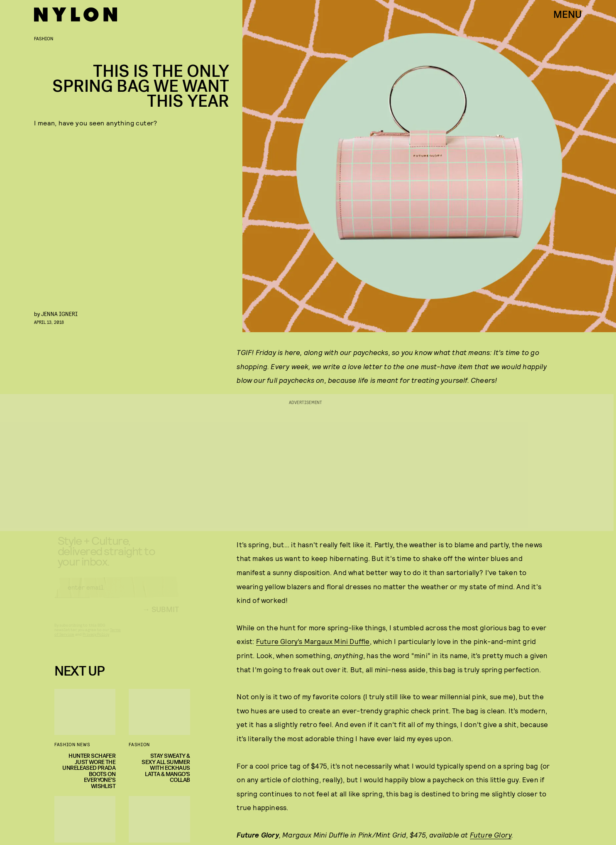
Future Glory (491, 835)
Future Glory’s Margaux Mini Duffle (313, 641)
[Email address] (117, 595)
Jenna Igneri (59, 314)
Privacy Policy (96, 642)
